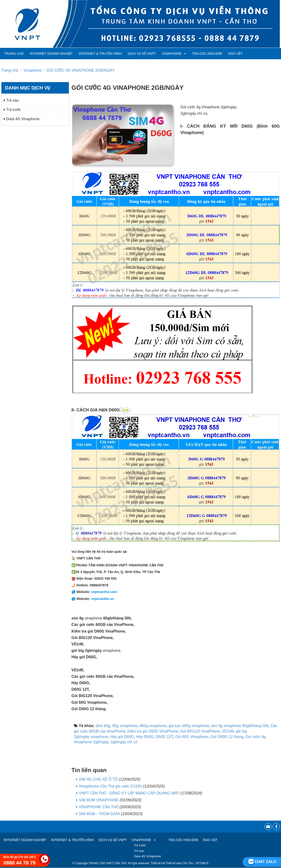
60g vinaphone (125, 726)
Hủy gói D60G (122, 737)
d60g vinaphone (153, 726)
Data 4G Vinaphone (22, 119)
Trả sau (11, 100)
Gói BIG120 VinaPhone (200, 731)
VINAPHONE (174, 54)
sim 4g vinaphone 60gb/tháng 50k (240, 726)
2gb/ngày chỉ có (124, 742)
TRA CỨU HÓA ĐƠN (207, 54)
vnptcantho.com (104, 592)
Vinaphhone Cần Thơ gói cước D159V (110, 786)
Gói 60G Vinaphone (192, 737)
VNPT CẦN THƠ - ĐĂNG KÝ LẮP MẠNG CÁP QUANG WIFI (129, 793)
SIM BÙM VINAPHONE (99, 800)
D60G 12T (164, 737)
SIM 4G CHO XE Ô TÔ (98, 779)
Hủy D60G (145, 737)
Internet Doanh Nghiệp (51, 54)
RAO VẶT (236, 54)
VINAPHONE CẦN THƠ (99, 807)
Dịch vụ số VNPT (142, 54)
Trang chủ (14, 54)
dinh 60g (103, 726)
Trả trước (12, 110)
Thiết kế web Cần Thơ (179, 863)
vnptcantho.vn (103, 599)
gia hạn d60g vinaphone (189, 726)
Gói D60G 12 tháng (227, 737)
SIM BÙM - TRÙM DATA (99, 814)
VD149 (228, 731)
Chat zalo (262, 862)
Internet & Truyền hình (100, 54)
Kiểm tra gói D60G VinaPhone (153, 731)
